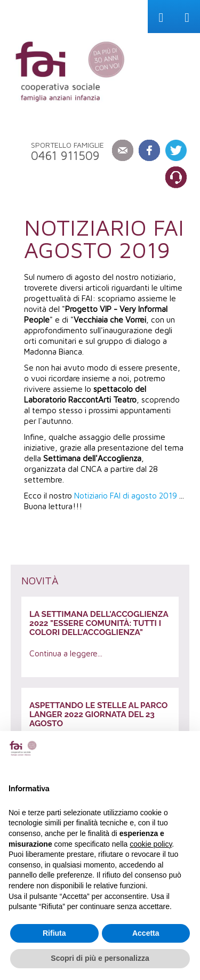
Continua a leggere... (66, 653)
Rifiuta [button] (54, 933)
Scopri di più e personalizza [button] (100, 958)
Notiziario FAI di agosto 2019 (126, 495)
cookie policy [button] (151, 844)
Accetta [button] (146, 933)
